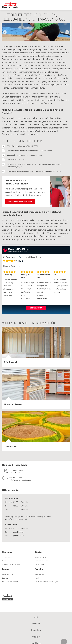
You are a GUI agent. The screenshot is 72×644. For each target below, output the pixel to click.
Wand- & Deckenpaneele (11, 564)
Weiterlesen (8, 295)
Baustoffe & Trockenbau (11, 581)
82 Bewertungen (11, 257)
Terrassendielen (41, 557)
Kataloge (38, 578)
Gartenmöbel (40, 564)
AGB (36, 617)
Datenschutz (36, 630)
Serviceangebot (41, 574)
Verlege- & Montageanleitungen (46, 581)
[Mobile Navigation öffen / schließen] (68, 5)
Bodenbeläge (7, 557)
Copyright (36, 636)
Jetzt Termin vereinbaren (20, 201)
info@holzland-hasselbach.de (20, 480)
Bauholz (5, 578)
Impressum (36, 623)
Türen (4, 561)
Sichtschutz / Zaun (42, 561)
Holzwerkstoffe (8, 574)
